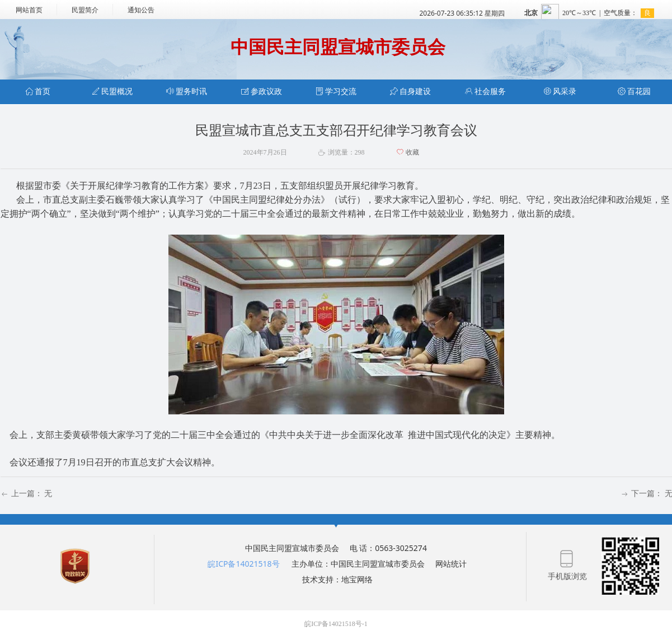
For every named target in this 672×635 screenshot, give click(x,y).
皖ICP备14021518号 (243, 564)
